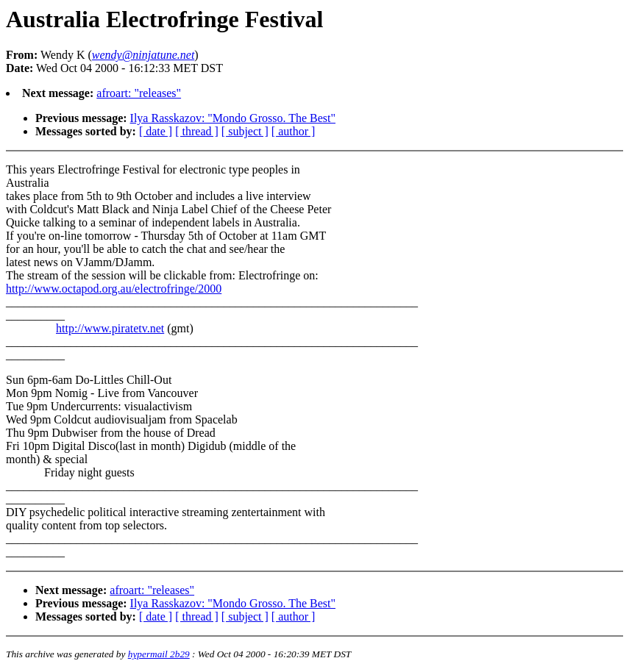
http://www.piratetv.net (110, 328)
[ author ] (294, 131)
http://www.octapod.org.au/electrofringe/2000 (114, 289)
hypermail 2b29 (159, 654)
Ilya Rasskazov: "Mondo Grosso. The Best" (233, 118)
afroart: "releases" (139, 93)
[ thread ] (197, 131)
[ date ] (156, 131)
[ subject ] (245, 131)
